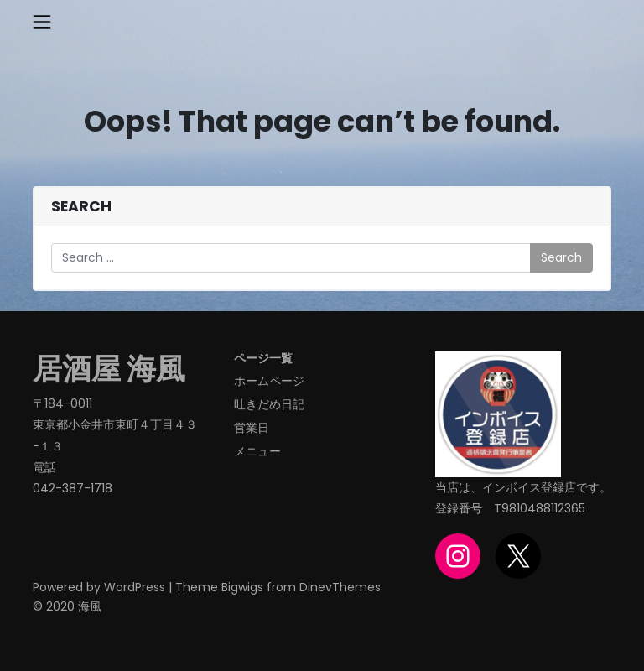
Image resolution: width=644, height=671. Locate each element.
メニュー (257, 451)
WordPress (135, 587)
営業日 (252, 428)
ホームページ (269, 381)
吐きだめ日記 (269, 404)
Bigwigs (242, 587)
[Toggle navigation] (42, 22)
